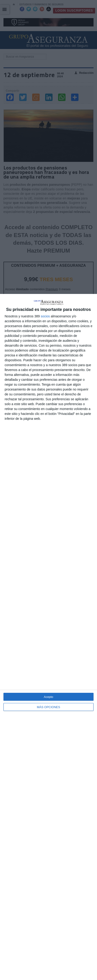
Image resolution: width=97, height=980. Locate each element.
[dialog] (48, 637)
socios (45, 316)
